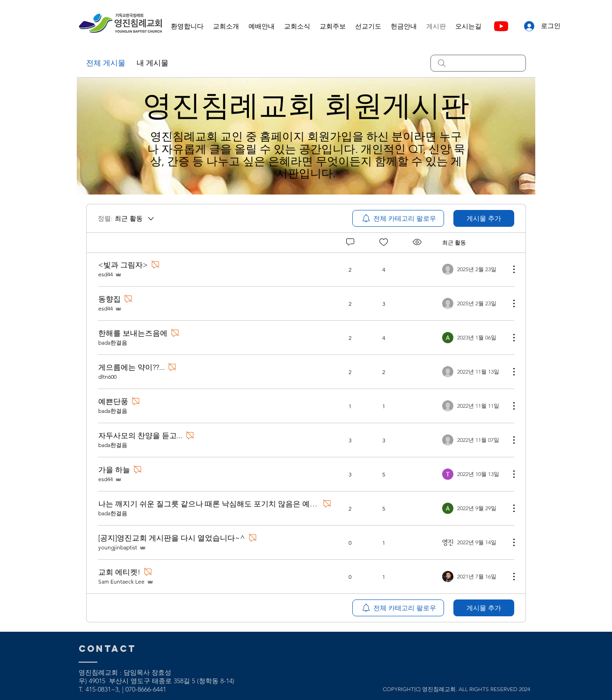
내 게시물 (153, 63)
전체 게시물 (106, 63)
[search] (478, 63)
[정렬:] (127, 218)
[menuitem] (398, 218)
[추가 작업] (509, 269)
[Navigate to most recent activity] (472, 269)
